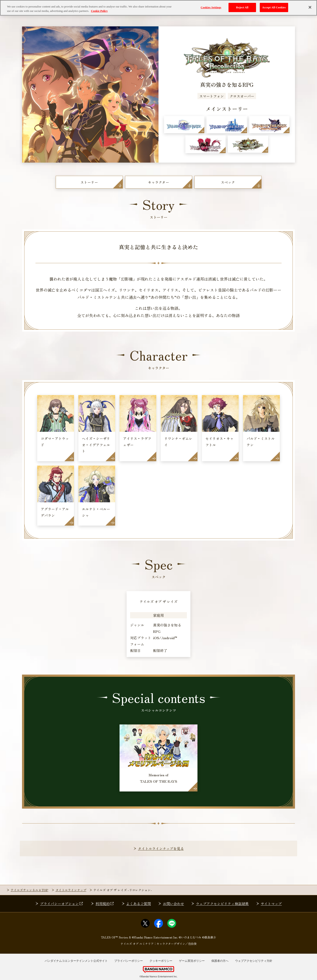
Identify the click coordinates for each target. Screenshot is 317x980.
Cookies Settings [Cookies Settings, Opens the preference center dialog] (211, 7)
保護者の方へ (220, 961)
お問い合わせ (173, 904)
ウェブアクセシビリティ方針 (254, 961)
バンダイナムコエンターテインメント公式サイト (76, 961)
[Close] (310, 7)
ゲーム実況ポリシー (192, 961)
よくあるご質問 (138, 904)
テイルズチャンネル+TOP (29, 890)
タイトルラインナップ (71, 890)
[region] (158, 8)
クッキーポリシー (161, 961)
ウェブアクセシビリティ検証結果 (222, 904)
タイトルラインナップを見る (161, 848)
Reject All (242, 7)
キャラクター (158, 182)
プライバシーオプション (62, 904)
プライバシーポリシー (129, 961)
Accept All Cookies (274, 7)
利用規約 (105, 904)
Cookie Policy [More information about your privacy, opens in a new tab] (99, 11)
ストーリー (89, 182)
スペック (228, 182)
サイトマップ (271, 904)
